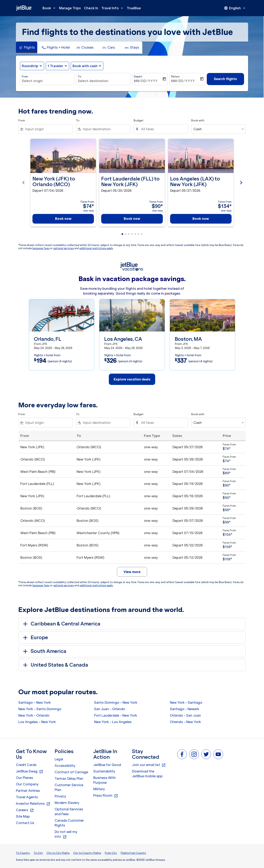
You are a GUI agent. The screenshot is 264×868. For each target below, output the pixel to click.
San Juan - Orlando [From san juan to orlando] (110, 709)
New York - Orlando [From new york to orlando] (34, 715)
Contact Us (25, 823)
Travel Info (113, 8)
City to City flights (58, 853)
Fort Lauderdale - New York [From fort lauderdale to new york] (116, 715)
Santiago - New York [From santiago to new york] (35, 702)
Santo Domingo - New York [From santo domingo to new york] (116, 702)
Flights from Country (133, 853)
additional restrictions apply (96, 248)
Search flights (225, 79)
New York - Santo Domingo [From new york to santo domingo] (40, 709)
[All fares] (162, 129)
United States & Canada (55, 665)
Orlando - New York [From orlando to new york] (185, 722)
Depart (138, 77)
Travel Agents (27, 797)
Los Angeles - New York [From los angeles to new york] (37, 722)
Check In (91, 8)
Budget (139, 120)
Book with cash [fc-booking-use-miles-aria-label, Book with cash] (85, 66)
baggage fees (41, 248)
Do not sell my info (66, 834)
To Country (23, 853)
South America (44, 651)
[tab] (27, 48)
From (25, 77)
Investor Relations (33, 804)
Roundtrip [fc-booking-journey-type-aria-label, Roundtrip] (30, 66)
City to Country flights (87, 853)
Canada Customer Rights (69, 823)
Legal (59, 759)
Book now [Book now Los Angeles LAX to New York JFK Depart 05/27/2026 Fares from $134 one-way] (201, 219)
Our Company (27, 784)
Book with (198, 120)
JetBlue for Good (107, 765)
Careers (25, 810)
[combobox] (47, 81)
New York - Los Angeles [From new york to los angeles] (113, 722)
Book (50, 8)
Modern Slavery (67, 803)
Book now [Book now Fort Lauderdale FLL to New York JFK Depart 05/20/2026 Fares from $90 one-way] (132, 219)
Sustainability (104, 771)
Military (99, 789)
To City (38, 853)
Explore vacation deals (132, 379)
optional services (63, 248)
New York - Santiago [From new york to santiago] (186, 702)
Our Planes (24, 778)
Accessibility (65, 766)
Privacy (60, 796)
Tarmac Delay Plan (69, 778)
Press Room (106, 796)
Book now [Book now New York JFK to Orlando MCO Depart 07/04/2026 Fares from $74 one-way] (63, 219)
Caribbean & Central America (61, 624)
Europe (35, 638)
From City (111, 853)
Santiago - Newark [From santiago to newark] (184, 709)
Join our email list (149, 765)
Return (175, 77)
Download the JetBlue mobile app (147, 774)
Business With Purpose (104, 780)
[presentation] (235, 8)
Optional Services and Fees (69, 812)
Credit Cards (26, 765)
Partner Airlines (28, 791)
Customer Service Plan (69, 787)
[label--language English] (235, 8)
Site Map (23, 816)
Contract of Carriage (71, 772)
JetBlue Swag (30, 771)
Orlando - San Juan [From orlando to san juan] (185, 715)
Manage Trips (70, 8)
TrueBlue (134, 8)
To (79, 77)
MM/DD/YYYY (146, 81)
